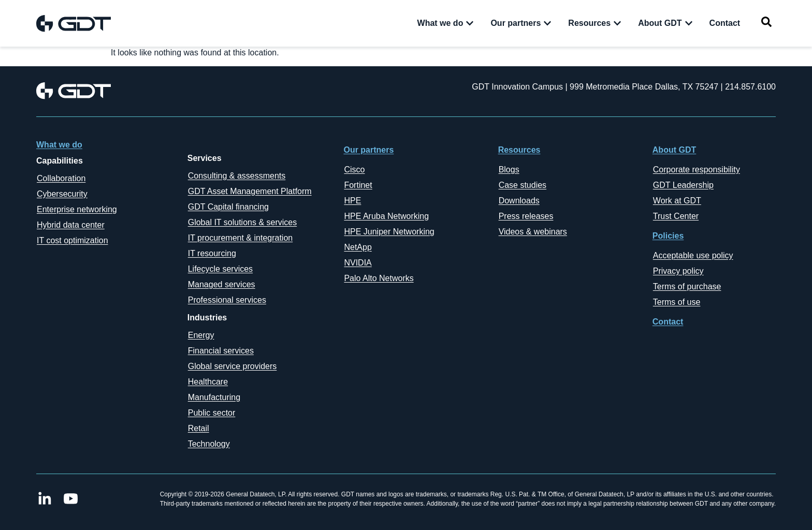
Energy (201, 335)
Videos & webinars (533, 232)
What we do (59, 145)
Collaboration (61, 178)
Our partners (368, 150)
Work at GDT (677, 201)
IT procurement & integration (240, 238)
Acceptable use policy (693, 255)
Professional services (227, 300)
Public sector (212, 413)
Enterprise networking (77, 209)
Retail (199, 428)
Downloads (519, 201)
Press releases (526, 216)
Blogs (509, 170)
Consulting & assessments (237, 176)
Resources (519, 150)
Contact (668, 322)
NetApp (358, 247)
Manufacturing (214, 397)
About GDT (674, 150)
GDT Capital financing (228, 207)
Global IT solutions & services (242, 222)
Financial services (221, 351)
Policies (668, 236)
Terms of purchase (687, 286)
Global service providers (233, 366)
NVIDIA (358, 263)
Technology (209, 444)
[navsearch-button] (766, 24)
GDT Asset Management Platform (250, 191)
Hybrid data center (71, 225)
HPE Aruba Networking (386, 216)
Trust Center (676, 216)
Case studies (523, 185)
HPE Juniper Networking (389, 232)
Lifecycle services (220, 269)
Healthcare (208, 382)
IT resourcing (212, 253)
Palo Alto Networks (379, 278)
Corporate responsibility (697, 170)
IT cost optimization (72, 240)
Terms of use (677, 302)
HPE (352, 201)
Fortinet (358, 185)
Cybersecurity (62, 194)
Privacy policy (678, 271)
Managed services (222, 284)
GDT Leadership (683, 185)
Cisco (354, 170)
